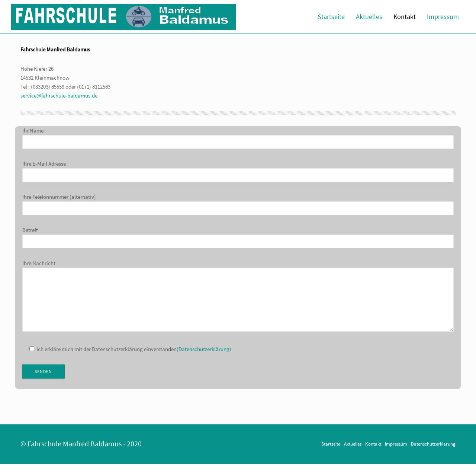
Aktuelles (369, 17)
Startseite (331, 17)
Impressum (443, 17)
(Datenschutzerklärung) (204, 360)
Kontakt (405, 17)
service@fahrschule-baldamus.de (59, 95)
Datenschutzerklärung (433, 455)
